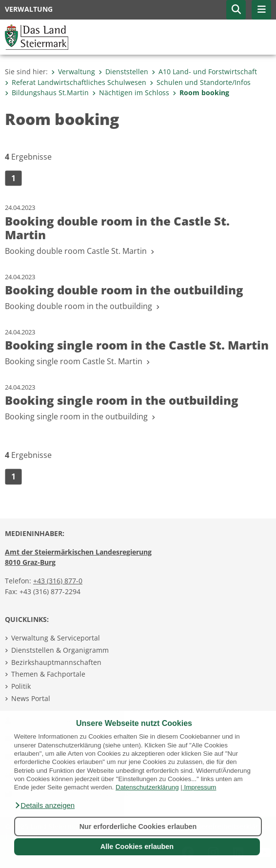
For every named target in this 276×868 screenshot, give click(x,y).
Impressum (200, 787)
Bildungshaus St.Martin (47, 93)
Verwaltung (73, 72)
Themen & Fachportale (48, 674)
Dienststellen (123, 72)
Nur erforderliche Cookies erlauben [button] (138, 827)
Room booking (201, 93)
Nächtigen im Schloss (131, 93)
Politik (21, 686)
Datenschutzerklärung (147, 787)
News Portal (31, 698)
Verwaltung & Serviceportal (56, 638)
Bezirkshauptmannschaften (56, 662)
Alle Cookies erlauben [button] (137, 847)
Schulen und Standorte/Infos (200, 82)
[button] (44, 806)
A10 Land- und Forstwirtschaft (204, 72)
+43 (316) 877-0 (58, 581)
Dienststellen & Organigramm (60, 650)
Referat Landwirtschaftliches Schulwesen (76, 82)
